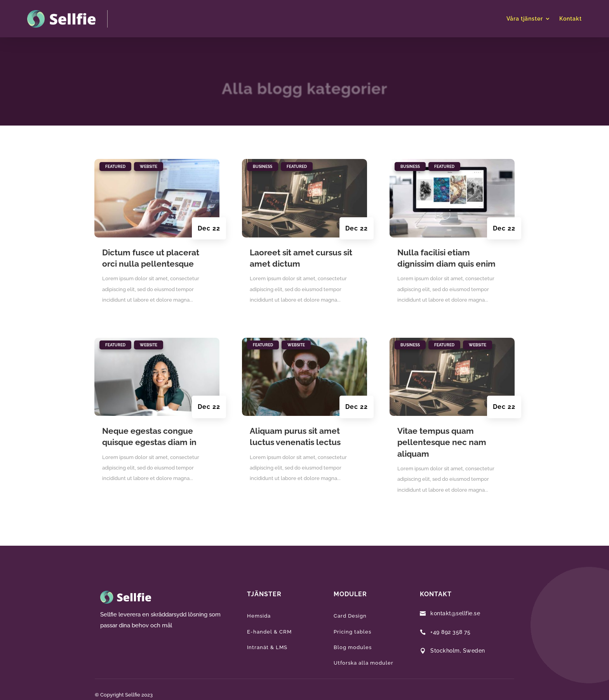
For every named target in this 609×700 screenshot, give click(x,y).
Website (149, 167)
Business (263, 167)
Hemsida (259, 616)
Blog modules (353, 647)
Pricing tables (352, 632)
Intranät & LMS (267, 647)
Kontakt (571, 19)
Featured (115, 167)
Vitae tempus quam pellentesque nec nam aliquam (442, 442)
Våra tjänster (525, 19)
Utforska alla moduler (364, 663)
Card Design (350, 616)
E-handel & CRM (269, 632)
